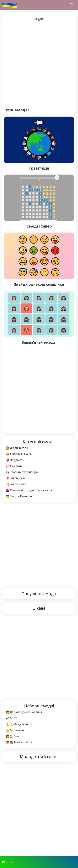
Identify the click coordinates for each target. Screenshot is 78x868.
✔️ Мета (12, 718)
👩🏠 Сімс (13, 736)
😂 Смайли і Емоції (18, 454)
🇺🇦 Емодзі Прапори (19, 496)
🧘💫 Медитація (17, 724)
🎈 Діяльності (15, 478)
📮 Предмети (15, 460)
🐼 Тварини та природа (22, 472)
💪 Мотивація (15, 730)
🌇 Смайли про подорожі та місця (29, 490)
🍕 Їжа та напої (16, 484)
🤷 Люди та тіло (17, 448)
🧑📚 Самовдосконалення (24, 712)
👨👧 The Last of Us (19, 742)
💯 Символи (14, 466)
